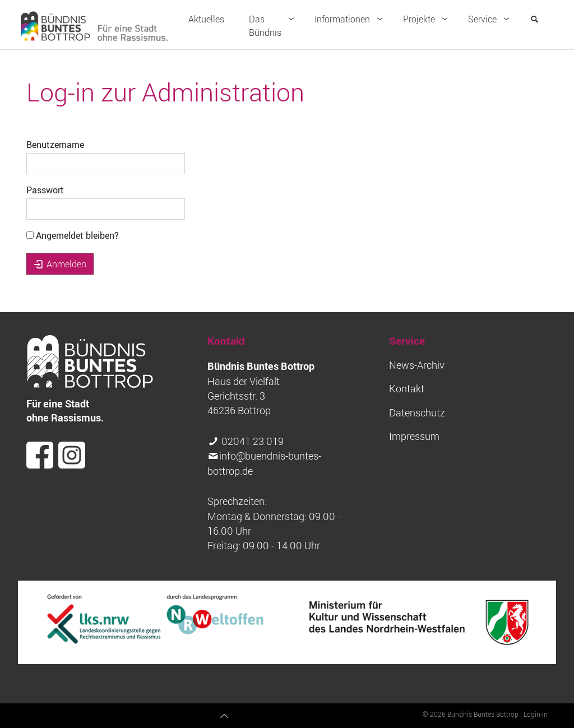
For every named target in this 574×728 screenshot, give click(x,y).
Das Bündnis (274, 26)
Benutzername (55, 145)
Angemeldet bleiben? (73, 235)
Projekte (428, 19)
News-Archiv (417, 365)
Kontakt (407, 389)
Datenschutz (417, 413)
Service (491, 19)
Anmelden (60, 264)
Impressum (414, 436)
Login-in (536, 714)
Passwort (45, 190)
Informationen (351, 19)
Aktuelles (206, 19)
